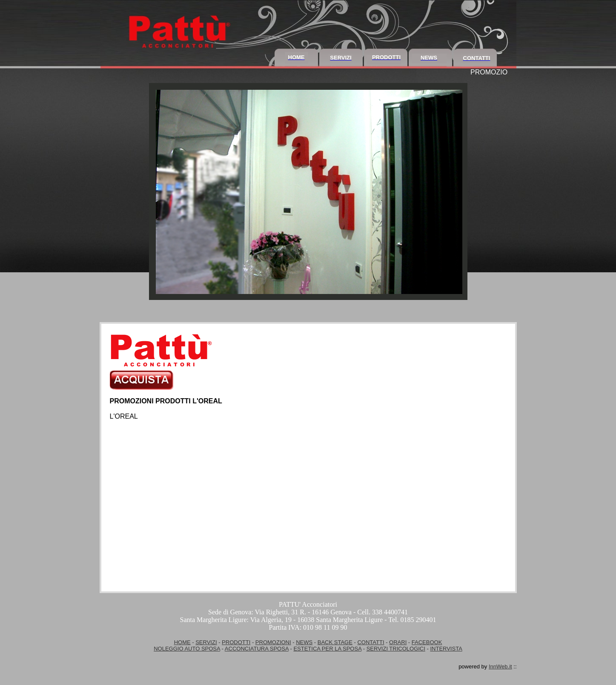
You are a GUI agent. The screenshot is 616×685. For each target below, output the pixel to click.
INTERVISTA (446, 649)
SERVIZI (206, 642)
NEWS (304, 642)
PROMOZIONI (273, 642)
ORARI (398, 642)
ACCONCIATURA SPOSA (257, 649)
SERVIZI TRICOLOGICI (396, 649)
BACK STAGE (335, 642)
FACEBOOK (427, 642)
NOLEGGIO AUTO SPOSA (187, 649)
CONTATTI (371, 642)
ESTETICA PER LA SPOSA (327, 649)
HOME (182, 642)
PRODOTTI (236, 642)
